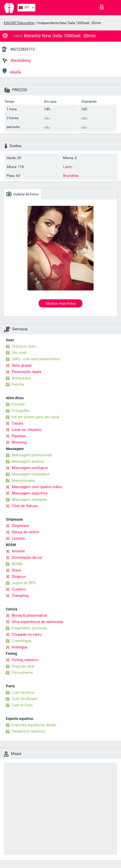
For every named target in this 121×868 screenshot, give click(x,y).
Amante (18, 551)
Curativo (19, 589)
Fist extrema (22, 673)
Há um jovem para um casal (35, 417)
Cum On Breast (24, 699)
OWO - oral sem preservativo (36, 359)
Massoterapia (23, 480)
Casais (18, 423)
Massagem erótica (28, 461)
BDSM (17, 564)
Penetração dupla (26, 372)
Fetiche (18, 384)
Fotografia (20, 411)
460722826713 (22, 49)
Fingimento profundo (29, 628)
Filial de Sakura (25, 506)
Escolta (18, 404)
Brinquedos (21, 378)
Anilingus (20, 647)
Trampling (20, 596)
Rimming (19, 442)
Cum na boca (23, 692)
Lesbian (18, 538)
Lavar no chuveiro (27, 430)
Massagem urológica (30, 468)
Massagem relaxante (29, 500)
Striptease (20, 526)
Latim (68, 167)
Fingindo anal (23, 666)
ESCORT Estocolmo (19, 23)
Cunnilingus (22, 641)
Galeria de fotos (22, 194)
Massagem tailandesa (30, 474)
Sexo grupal (22, 365)
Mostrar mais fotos (61, 303)
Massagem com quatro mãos (37, 487)
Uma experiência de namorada (37, 622)
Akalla (12, 71)
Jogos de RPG (24, 583)
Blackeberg (17, 60)
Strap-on (19, 577)
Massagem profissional (32, 455)
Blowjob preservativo (29, 615)
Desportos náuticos (28, 731)
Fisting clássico (25, 660)
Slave (16, 570)
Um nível (19, 353)
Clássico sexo (24, 346)
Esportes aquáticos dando (34, 725)
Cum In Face (22, 705)
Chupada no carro (27, 634)
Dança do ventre (25, 532)
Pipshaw (19, 436)
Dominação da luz (27, 557)
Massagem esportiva (29, 493)
